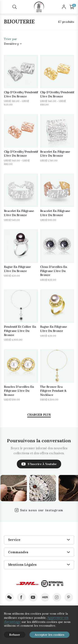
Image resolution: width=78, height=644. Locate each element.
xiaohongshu (45, 597)
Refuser (15, 635)
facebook (21, 597)
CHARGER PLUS (39, 415)
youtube (33, 597)
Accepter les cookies (50, 635)
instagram (57, 597)
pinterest (69, 597)
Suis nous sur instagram (42, 510)
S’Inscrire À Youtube (42, 464)
